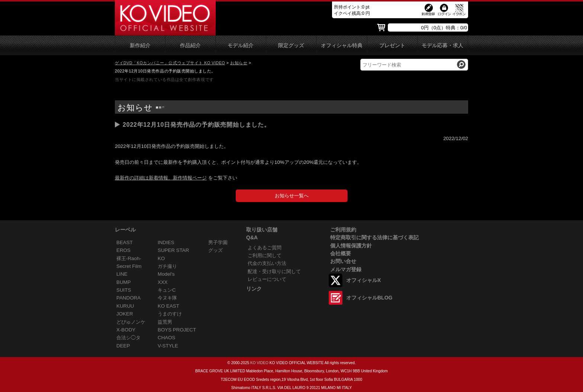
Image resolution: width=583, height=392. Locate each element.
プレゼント (392, 46)
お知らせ (239, 63)
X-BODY (126, 330)
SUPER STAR (173, 250)
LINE (122, 274)
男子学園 (218, 242)
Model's (166, 274)
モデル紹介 (241, 46)
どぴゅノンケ (131, 322)
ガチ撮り (167, 266)
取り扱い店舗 (262, 230)
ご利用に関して (265, 255)
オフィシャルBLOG (369, 298)
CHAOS (167, 338)
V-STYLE (168, 346)
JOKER (125, 314)
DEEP (123, 346)
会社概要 (341, 253)
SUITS (124, 290)
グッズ (215, 250)
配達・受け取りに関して (274, 271)
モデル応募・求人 (442, 46)
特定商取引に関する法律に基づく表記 (374, 237)
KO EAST (168, 306)
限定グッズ (291, 46)
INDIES (166, 242)
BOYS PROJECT (177, 330)
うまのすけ (170, 314)
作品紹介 (190, 46)
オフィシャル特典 (342, 46)
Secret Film (129, 266)
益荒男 (165, 322)
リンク (254, 289)
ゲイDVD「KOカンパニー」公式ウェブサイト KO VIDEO (170, 63)
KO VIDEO (259, 363)
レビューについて (267, 279)
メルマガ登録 (346, 269)
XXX (163, 282)
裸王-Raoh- (129, 258)
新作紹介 (140, 46)
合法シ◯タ (128, 338)
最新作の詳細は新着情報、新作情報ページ (161, 178)
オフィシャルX (363, 280)
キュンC (167, 290)
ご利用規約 (343, 230)
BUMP (124, 282)
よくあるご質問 (265, 248)
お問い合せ (343, 261)
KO (161, 258)
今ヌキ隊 (167, 298)
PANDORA (128, 298)
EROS (123, 250)
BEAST (125, 242)
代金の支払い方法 (267, 263)
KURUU (125, 306)
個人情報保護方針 (351, 246)
